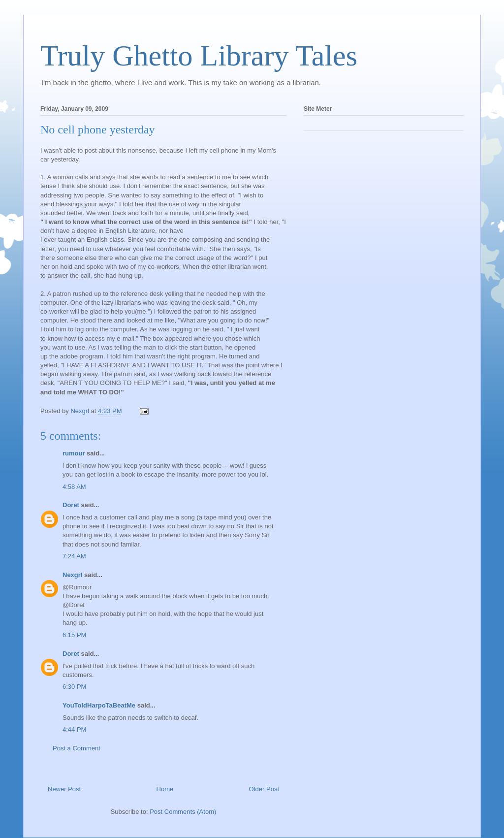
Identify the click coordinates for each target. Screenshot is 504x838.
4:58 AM (74, 487)
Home (165, 789)
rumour (74, 453)
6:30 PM (74, 687)
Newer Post (64, 789)
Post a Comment (77, 748)
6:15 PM (74, 635)
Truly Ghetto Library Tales (199, 56)
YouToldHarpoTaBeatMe (99, 705)
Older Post (264, 789)
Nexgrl (72, 575)
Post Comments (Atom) (183, 812)
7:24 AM (74, 556)
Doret (71, 505)
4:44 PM (74, 729)
